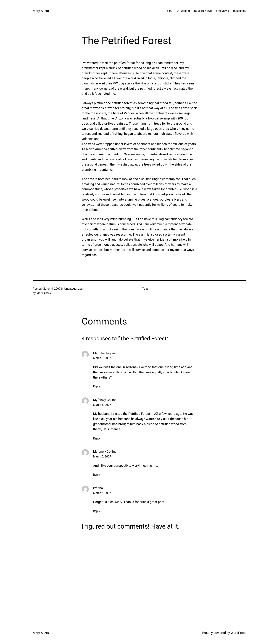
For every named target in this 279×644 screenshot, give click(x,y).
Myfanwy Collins (105, 400)
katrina (98, 488)
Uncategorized (74, 289)
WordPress (239, 633)
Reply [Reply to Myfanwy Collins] (97, 438)
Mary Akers (41, 11)
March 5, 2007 (102, 358)
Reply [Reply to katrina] (97, 511)
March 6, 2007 (102, 493)
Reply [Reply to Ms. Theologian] (97, 386)
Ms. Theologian (104, 353)
